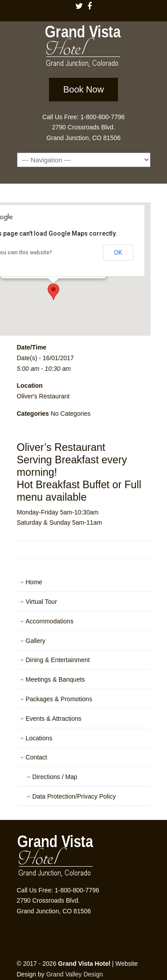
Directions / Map (55, 777)
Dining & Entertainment (58, 660)
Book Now (83, 89)
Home (34, 582)
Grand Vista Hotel (84, 48)
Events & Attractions (54, 719)
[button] (53, 292)
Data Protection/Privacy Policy (74, 796)
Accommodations (50, 621)
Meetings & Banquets (55, 679)
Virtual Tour (41, 602)
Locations (39, 738)
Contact (37, 757)
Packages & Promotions (59, 699)
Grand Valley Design (75, 974)
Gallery (36, 641)
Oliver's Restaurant (43, 396)
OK (118, 253)
